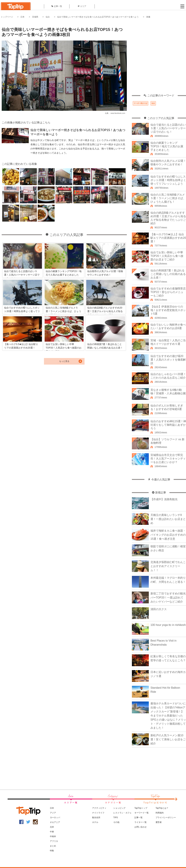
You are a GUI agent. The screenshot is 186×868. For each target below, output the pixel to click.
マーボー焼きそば (141, 103)
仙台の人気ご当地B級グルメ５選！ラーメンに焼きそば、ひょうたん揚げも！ (168, 198)
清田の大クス (159, 609)
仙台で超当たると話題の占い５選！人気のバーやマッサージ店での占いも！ (168, 128)
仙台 (48, 17)
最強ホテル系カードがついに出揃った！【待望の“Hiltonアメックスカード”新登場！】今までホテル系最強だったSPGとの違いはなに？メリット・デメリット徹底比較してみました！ (168, 716)
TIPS (116, 818)
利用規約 (160, 813)
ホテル (95, 822)
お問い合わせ (141, 827)
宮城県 (35, 17)
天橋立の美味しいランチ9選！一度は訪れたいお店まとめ (168, 519)
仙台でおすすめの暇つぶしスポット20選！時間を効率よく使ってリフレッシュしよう (168, 180)
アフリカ (54, 841)
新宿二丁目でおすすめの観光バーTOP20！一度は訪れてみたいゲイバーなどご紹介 (168, 598)
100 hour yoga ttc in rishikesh (168, 625)
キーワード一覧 (142, 813)
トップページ (7, 17)
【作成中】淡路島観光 (164, 499)
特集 (52, 851)
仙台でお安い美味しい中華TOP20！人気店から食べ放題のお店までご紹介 (167, 256)
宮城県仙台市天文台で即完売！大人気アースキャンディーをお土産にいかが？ (168, 459)
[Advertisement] (36, 58)
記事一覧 (57, 6)
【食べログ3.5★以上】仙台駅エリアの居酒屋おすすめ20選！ (168, 238)
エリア (82, 6)
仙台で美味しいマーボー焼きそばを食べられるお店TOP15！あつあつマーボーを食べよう (98, 17)
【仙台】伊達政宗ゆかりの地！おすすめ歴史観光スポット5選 (168, 310)
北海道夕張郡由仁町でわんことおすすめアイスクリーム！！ (168, 566)
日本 (22, 17)
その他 (116, 822)
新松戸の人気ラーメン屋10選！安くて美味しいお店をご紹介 (168, 739)
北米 (52, 827)
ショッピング (119, 808)
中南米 (53, 836)
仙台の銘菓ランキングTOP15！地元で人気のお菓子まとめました (167, 146)
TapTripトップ (141, 808)
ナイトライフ (98, 813)
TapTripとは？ (162, 808)
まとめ (53, 846)
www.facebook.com (118, 113)
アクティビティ (99, 808)
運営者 (159, 822)
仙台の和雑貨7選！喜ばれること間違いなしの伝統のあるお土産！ (168, 274)
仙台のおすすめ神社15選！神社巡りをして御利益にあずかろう (168, 425)
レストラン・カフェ (122, 813)
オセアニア (55, 822)
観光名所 (96, 818)
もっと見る (64, 361)
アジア (53, 813)
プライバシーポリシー (166, 818)
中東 (52, 832)
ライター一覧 (141, 822)
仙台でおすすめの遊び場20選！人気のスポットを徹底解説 (168, 360)
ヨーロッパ (55, 818)
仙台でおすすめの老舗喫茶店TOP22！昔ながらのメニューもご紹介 (168, 292)
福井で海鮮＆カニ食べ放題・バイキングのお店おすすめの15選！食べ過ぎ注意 (168, 535)
